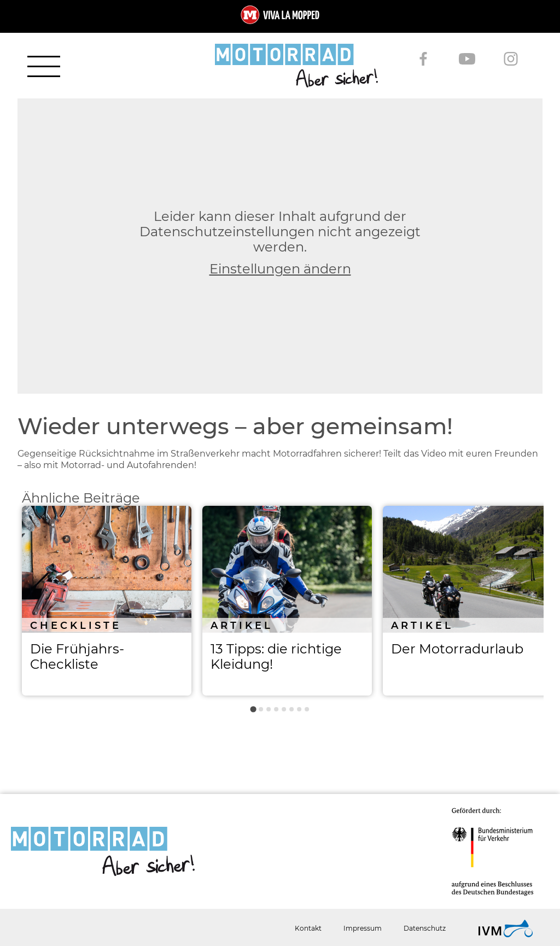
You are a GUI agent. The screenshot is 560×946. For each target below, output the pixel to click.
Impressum (363, 928)
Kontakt (308, 928)
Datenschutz (425, 928)
